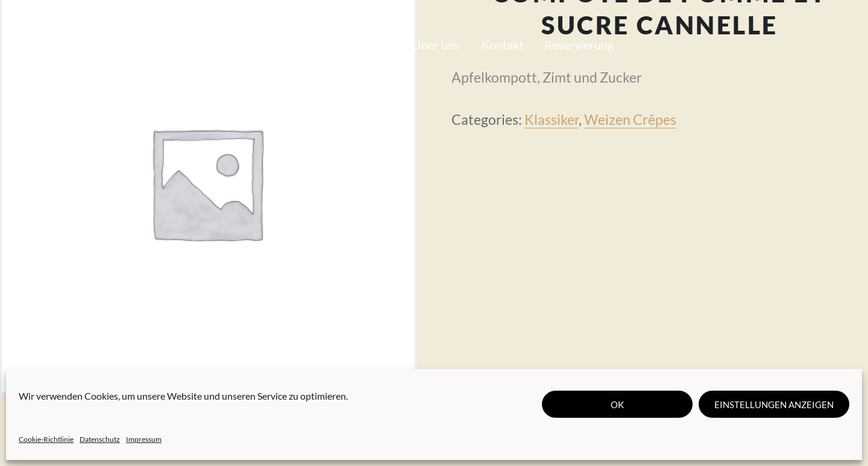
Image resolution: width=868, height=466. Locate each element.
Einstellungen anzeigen (774, 405)
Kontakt (502, 45)
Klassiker (552, 119)
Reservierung (579, 45)
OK (617, 405)
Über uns (436, 45)
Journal (372, 45)
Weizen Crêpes (630, 119)
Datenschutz (100, 439)
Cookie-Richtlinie (46, 439)
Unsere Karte (279, 45)
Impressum (144, 439)
